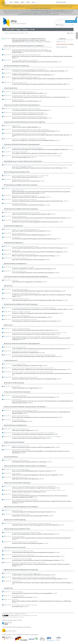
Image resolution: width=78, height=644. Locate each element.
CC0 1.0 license (32, 616)
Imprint (22, 617)
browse (17, 2)
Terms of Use (9, 617)
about (28, 2)
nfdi (33, 2)
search (23, 2)
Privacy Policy (16, 617)
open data (22, 616)
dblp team (25, 614)
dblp (11, 2)
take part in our (26, 5)
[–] (59, 39)
